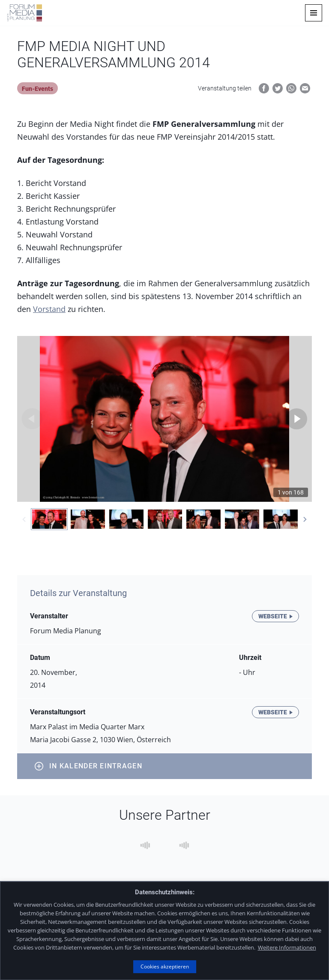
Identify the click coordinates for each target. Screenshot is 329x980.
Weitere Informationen (287, 947)
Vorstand (49, 309)
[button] (314, 13)
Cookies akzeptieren (165, 967)
